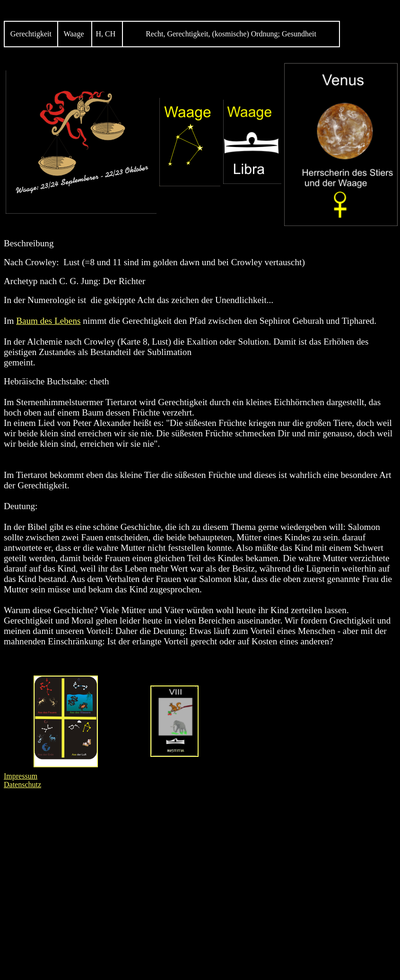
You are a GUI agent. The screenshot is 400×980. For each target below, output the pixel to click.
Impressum (21, 776)
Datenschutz (22, 785)
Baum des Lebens (48, 321)
